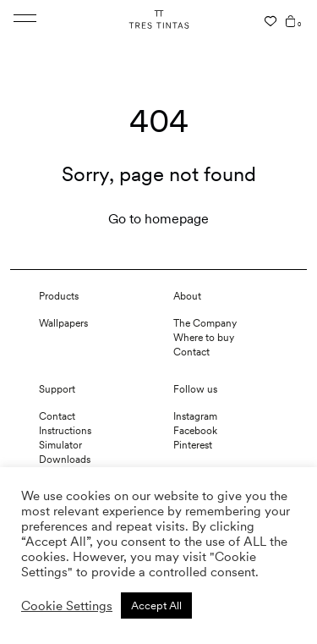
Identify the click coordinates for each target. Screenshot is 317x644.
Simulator (60, 445)
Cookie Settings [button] (67, 606)
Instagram (195, 416)
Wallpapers (63, 323)
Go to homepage (158, 219)
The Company (205, 323)
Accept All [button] (156, 605)
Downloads (65, 460)
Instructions (65, 431)
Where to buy (204, 338)
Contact (191, 352)
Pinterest (193, 445)
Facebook (195, 431)
